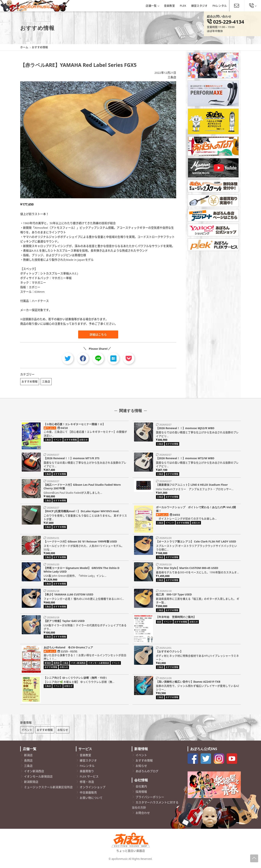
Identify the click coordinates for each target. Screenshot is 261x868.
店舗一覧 (152, 6)
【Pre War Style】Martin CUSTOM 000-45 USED (187, 569)
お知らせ (63, 733)
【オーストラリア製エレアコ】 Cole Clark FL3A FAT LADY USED (196, 543)
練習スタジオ (199, 6)
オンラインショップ (93, 790)
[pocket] (129, 358)
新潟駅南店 (31, 785)
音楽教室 (169, 6)
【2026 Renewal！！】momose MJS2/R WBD (185, 430)
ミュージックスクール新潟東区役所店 (48, 790)
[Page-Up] (254, 858)
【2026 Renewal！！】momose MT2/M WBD (185, 460)
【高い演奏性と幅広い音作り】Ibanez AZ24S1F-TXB (188, 683)
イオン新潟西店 (34, 774)
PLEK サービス (89, 780)
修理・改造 (87, 785)
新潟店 (28, 758)
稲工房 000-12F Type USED (174, 596)
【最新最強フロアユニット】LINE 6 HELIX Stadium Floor (192, 486)
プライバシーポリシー (150, 800)
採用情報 (141, 795)
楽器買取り (87, 774)
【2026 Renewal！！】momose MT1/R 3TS (72, 460)
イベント (27, 733)
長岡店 (28, 764)
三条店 (172, 77)
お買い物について (91, 801)
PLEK (183, 6)
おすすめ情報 (30, 381)
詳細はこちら (98, 334)
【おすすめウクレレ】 (169, 653)
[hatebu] (113, 358)
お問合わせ (143, 816)
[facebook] (83, 358)
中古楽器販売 (88, 796)
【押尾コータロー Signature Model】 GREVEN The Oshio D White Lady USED (82, 571)
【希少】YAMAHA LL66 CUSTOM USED (69, 596)
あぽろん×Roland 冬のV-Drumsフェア (68, 649)
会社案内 (141, 789)
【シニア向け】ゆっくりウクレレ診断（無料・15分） (76, 679)
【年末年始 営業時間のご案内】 (176, 618)
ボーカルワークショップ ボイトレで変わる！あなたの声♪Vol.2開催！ (196, 511)
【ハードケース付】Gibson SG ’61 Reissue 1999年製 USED (80, 543)
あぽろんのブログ (147, 774)
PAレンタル (220, 6)
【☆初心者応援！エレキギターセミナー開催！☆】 (74, 426)
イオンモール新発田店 (38, 780)
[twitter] (68, 358)
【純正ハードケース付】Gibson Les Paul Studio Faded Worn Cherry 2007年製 (82, 488)
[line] (98, 358)
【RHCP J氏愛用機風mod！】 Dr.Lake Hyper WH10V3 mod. (82, 513)
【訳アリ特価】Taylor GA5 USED (64, 622)
